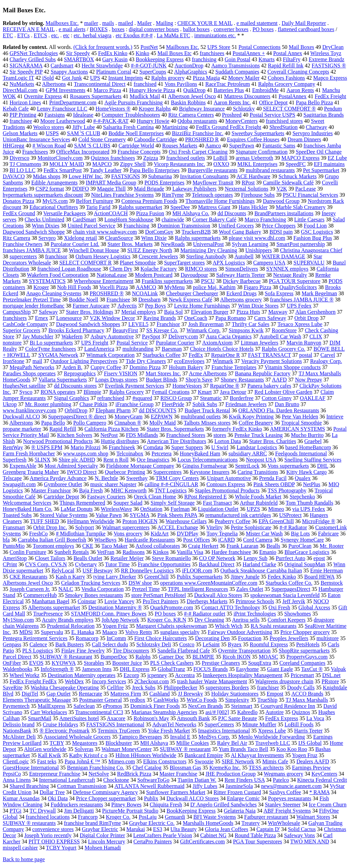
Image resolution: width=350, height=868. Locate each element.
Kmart (205, 392)
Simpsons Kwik (246, 330)
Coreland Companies (302, 663)
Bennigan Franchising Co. (96, 768)
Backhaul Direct (216, 564)
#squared (142, 398)
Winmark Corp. (203, 330)
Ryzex (235, 644)
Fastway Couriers (106, 497)
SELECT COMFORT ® (289, 109)
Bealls (273, 546)
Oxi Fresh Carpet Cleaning (198, 152)
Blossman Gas (185, 768)
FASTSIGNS (125, 176)
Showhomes (298, 614)
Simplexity (237, 700)
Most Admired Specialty (71, 466)
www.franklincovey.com (30, 410)
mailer (91, 23)
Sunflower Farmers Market (176, 792)
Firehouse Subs (258, 195)
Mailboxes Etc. (62, 23)
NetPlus (312, 484)
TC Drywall (43, 811)
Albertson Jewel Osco (192, 96)
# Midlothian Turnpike (81, 534)
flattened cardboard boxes (306, 29)
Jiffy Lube (84, 127)
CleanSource (119, 238)
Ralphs (143, 657)
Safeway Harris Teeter (241, 275)
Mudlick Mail (145, 96)
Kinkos (161, 552)
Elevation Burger (210, 312)
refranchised (111, 398)
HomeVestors (187, 386)
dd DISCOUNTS (158, 410)
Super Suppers (187, 447)
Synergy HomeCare (302, 540)
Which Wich (229, 626)
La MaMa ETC (174, 35)
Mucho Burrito (307, 435)
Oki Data (58, 798)
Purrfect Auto (290, 558)
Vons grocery (128, 534)
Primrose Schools (255, 601)
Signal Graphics (72, 398)
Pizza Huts (248, 312)
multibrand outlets (201, 417)
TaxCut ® (312, 669)
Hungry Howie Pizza (152, 90)
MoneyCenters (241, 121)
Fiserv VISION (121, 373)
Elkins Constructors (165, 761)
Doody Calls (301, 688)
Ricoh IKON (237, 657)
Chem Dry (121, 269)
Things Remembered (82, 503)
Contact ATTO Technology (231, 607)
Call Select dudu (110, 644)
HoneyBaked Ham (200, 454)
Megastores (85, 743)
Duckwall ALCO (21, 417)
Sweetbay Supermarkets (258, 133)
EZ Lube (337, 158)
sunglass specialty (180, 632)
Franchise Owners (23, 244)
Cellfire (115, 688)
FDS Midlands (142, 435)
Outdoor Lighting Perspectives (84, 361)
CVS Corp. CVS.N (46, 564)
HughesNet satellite (24, 386)
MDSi (26, 632)
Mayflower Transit (213, 183)
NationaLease (112, 275)
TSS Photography (287, 490)
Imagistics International (224, 731)
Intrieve (335, 417)
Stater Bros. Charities (273, 441)
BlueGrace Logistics (307, 552)
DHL (323, 466)
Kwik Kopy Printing (251, 417)
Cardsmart (62, 66)
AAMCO (146, 287)
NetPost (109, 435)
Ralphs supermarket (140, 207)
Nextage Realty (290, 275)
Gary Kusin (115, 59)
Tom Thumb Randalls (309, 503)
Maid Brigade (149, 189)
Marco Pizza (107, 90)
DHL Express (134, 669)
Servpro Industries (313, 133)
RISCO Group (176, 398)
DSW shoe (140, 583)
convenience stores (53, 829)
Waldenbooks (18, 669)
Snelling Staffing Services (313, 460)
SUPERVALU (309, 263)
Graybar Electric (100, 829)
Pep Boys (155, 306)
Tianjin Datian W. (197, 780)
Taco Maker (115, 546)
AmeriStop (15, 558)
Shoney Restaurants (243, 380)
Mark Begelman (320, 293)
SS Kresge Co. (162, 330)
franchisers (15, 318)
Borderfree (241, 398)
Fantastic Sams (279, 146)
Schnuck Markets (298, 176)
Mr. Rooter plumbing (48, 404)
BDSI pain (281, 232)
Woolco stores (49, 127)
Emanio (268, 552)
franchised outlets (185, 158)
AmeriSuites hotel (79, 718)
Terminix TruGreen (119, 731)
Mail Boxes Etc (175, 53)
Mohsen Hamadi (103, 848)
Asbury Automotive (112, 336)
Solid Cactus (302, 829)
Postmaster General (101, 700)
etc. (55, 35)
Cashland (160, 694)
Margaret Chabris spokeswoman (171, 626)
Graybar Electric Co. (152, 823)
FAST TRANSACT (270, 355)
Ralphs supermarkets (198, 238)
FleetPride (173, 404)
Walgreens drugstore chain (284, 681)
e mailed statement (257, 23)
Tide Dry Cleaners (146, 361)
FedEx (196, 355)
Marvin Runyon (304, 343)
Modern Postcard (154, 275)
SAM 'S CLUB (84, 133)
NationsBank (17, 731)
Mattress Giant (214, 207)
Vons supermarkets (288, 466)
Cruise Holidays (60, 724)
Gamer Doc (172, 657)
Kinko (143, 53)
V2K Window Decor (112, 318)
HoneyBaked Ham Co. (28, 509)
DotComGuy (159, 232)
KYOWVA (64, 663)
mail (37, 361)
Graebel (313, 441)
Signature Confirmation (262, 152)
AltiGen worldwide (45, 749)
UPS (95, 78)
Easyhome (248, 669)
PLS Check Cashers (172, 663)
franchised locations (48, 817)
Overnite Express (43, 96)
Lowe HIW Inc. (86, 176)
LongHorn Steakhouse (129, 219)
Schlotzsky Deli (154, 644)
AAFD (279, 380)
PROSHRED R (202, 139)
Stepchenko (302, 497)
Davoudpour (194, 275)
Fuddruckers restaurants (77, 805)
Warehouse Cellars (186, 521)
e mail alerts (72, 29)
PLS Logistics (38, 651)
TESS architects (266, 768)
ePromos (112, 706)
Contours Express (226, 484)
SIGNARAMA (26, 66)
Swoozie (204, 761)
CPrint (10, 564)
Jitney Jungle (245, 577)
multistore (328, 638)
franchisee (21, 121)
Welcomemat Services (27, 503)
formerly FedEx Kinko (237, 429)
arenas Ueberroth (255, 158)
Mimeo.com (122, 761)
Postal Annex (288, 53)
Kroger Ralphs (155, 109)
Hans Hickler (253, 207)
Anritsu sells (246, 620)
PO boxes (263, 29)
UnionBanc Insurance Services (36, 139)
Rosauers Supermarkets (96, 96)
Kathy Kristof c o (88, 755)
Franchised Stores (186, 435)
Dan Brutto (287, 404)
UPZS (253, 509)
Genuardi (175, 817)
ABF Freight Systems (287, 811)
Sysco (26, 392)
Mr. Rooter (332, 546)
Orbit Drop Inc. (50, 527)
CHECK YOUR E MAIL (205, 23)
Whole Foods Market (258, 497)
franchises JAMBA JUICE (32, 250)
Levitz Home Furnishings (202, 306)
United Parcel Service (92, 226)
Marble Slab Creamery (301, 207)
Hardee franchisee (231, 552)
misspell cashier (20, 848)
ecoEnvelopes (189, 361)
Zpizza (151, 158)
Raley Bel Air (232, 743)
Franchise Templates (234, 367)
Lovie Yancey (119, 601)
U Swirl (220, 447)
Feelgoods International (301, 454)
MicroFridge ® (319, 521)
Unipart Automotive (229, 478)
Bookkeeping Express (160, 59)
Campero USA (269, 263)
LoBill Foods (299, 724)
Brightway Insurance (202, 109)
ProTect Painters (160, 601)
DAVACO (14, 176)
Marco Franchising (265, 219)
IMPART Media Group (111, 183)
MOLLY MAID (67, 164)
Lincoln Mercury (106, 841)
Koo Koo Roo (292, 749)
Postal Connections (260, 47)
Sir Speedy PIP (26, 72)
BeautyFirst (125, 330)
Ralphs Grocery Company (287, 84)
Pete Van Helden (300, 417)
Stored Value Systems (64, 515)
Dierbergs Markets (207, 601)
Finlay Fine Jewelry (83, 651)
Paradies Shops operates (29, 373)
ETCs (23, 35)
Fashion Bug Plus (313, 238)
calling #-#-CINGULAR (171, 484)
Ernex (41, 318)
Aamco (213, 146)
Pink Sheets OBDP (274, 484)
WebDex (74, 681)
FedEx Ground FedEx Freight (229, 127)
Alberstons (21, 423)
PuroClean (300, 546)
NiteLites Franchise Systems (123, 195)
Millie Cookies (193, 743)
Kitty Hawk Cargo (307, 472)
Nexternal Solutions (246, 189)
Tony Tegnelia (222, 534)
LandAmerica (99, 349)
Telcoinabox (130, 454)
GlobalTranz (171, 669)
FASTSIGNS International (115, 724)
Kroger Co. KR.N (167, 620)
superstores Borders (227, 688)
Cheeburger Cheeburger (192, 293)
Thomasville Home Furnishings (220, 201)
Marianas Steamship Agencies (164, 712)
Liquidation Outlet (218, 509)
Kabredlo (247, 712)
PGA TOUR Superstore (295, 281)
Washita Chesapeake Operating (65, 688)
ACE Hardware (253, 176)
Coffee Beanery (256, 423)
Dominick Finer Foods (155, 706)
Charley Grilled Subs (33, 59)
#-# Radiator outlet (205, 614)
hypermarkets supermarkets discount (43, 195)
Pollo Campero (90, 423)
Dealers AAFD (313, 761)
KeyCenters (324, 774)
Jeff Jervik (294, 601)
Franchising (136, 226)
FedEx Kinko (113, 53)
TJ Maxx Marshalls (307, 700)
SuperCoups (153, 72)
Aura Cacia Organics (229, 336)
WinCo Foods (202, 700)
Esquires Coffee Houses (253, 139)
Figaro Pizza (257, 287)
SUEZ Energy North (150, 250)
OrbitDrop (76, 410)
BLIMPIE (203, 657)
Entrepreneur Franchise (55, 774)
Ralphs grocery (168, 78)
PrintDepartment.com (73, 102)
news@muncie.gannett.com (291, 786)
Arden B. (72, 367)
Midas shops (46, 176)
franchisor (56, 256)
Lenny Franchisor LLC (62, 109)
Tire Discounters (131, 651)
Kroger (41, 287)
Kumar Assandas (21, 798)
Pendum (333, 109)
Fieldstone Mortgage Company (140, 466)
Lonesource (69, 318)
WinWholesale (284, 823)
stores (220, 435)
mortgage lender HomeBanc (33, 306)
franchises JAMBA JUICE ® (302, 300)
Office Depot (273, 102)
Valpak (338, 669)
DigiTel (30, 694)
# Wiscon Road (49, 146)
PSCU (208, 281)
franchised (145, 84)
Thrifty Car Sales (251, 324)
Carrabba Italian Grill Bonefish (52, 540)
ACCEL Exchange (178, 527)
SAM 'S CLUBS (92, 146)
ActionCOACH (111, 213)
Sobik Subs (205, 404)
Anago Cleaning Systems (54, 293)
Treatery (251, 823)
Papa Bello (53, 423)
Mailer (144, 23)
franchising (204, 59)
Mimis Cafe (275, 761)
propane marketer (22, 429)
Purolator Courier (175, 343)
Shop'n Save (199, 380)
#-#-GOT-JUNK (149, 66)
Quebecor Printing (125, 472)
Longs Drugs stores (116, 380)
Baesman (172, 349)
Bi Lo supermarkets (51, 343)
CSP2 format (50, 189)
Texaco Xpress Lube (300, 324)
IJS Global (310, 743)
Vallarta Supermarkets (63, 380)
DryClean (333, 47)
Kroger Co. (118, 817)
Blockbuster (119, 743)
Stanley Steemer (283, 805)
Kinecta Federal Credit (322, 780)
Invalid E (180, 737)
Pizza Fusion (150, 213)
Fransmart (14, 527)
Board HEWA (319, 577)
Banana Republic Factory (263, 373)
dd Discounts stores (75, 386)
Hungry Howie (153, 121)
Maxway (278, 312)
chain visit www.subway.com (105, 232)
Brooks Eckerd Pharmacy (77, 330)
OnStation (151, 509)
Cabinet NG (213, 835)
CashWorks (166, 700)
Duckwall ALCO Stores (193, 798)
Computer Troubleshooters (131, 115)
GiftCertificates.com (203, 841)
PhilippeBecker (181, 688)
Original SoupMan (305, 564)
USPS (52, 133)
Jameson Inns (97, 669)
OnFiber (12, 663)
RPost (248, 183)
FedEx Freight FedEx (33, 681)
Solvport (85, 527)
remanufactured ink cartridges (238, 515)
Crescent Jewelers (158, 256)
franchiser (268, 688)
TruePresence (48, 614)
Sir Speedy (78, 53)
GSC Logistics (317, 232)
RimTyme (173, 195)
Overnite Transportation (244, 651)
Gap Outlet (59, 694)
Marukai (136, 829)
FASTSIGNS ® (329, 66)
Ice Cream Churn (327, 805)
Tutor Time (117, 564)
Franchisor (168, 324)
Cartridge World (136, 146)
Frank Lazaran (243, 546)
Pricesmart (302, 675)
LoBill (220, 158)
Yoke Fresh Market (169, 731)
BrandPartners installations (284, 213)
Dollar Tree (52, 792)
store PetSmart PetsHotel (159, 595)
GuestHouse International (31, 768)
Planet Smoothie (138, 263)
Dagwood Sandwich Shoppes (88, 324)
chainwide (173, 219)
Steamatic (211, 398)
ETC (8, 35)
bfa (6, 540)
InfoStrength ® (57, 669)
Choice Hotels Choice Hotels (222, 349)
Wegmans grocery (284, 774)
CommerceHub (40, 595)
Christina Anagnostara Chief (311, 250)
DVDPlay (187, 534)
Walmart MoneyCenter (127, 749)
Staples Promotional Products (227, 490)
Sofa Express (279, 293)
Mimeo (276, 509)
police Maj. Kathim (214, 287)
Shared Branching (29, 786)
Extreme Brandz (326, 59)
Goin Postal (237, 59)
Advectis (127, 306)
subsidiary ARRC (248, 454)
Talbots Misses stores (207, 423)
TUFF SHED (45, 521)
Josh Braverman (206, 324)
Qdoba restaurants (197, 121)
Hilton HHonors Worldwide (146, 755)
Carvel (328, 355)
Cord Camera (258, 540)
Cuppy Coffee (106, 367)
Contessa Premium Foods (149, 201)
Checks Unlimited (44, 219)
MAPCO (102, 164)
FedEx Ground (19, 213)
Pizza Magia (206, 78)
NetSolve (99, 774)
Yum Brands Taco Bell (244, 749)
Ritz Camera (16, 238)
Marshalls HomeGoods (208, 823)
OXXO (221, 164)
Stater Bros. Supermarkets (175, 429)
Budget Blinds (162, 380)
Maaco (110, 632)
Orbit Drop (306, 318)
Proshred (232, 115)
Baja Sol (173, 312)
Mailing (165, 23)
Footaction (250, 638)
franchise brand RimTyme (92, 823)
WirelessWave (116, 509)
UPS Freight (95, 343)
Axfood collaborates (158, 546)
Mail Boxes (301, 47)
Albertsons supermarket (54, 607)
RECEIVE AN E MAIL (29, 29)
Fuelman (180, 509)
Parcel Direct (17, 657)
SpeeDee (180, 207)
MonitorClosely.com (60, 158)
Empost (275, 694)
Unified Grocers (236, 226)
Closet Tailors (50, 558)
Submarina (160, 176)
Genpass (12, 644)
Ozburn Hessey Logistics (103, 256)
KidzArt (160, 534)
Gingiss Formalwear (205, 466)
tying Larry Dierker (115, 577)
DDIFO (80, 189)
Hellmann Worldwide (91, 521)
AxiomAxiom (218, 343)
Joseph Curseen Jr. (30, 589)
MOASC (268, 657)
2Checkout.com (152, 681)
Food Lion (315, 226)
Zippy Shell (133, 164)
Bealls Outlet (88, 558)
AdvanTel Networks (174, 724)
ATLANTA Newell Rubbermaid (150, 786)
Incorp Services (109, 681)
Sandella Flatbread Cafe (184, 651)
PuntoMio (14, 546)
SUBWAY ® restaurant (185, 749)
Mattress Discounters (247, 96)
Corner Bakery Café (214, 219)
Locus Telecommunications (208, 460)
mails (108, 23)
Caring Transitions (258, 472)
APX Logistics (229, 263)
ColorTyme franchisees (51, 349)
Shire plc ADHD (77, 460)
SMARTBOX (79, 59)
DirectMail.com (20, 90)
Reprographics (80, 373)
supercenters (23, 256)
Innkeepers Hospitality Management (243, 675)
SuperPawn (242, 146)
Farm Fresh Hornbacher (29, 454)
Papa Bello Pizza (314, 102)
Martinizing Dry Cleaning (209, 250)
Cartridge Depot (62, 497)
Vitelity (214, 527)
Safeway (48, 312)
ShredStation (284, 127)
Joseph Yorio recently (48, 835)
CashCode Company (25, 324)
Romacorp (87, 638)
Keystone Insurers (210, 472)
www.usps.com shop (86, 454)
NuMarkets (22, 84)
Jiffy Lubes (205, 786)
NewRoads (173, 244)
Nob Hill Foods (74, 287)
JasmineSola (239, 786)
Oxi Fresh (279, 607)
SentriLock (247, 466)
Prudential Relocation (71, 626)
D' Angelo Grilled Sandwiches (224, 805)
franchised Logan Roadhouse (69, 269)
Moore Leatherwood (63, 121)
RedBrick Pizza (134, 774)
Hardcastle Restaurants (150, 540)
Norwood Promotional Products (58, 441)
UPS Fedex (299, 306)
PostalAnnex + (249, 53)
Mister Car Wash (264, 534)
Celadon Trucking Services (91, 583)
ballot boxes (196, 29)
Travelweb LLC (273, 743)
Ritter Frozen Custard (237, 792)
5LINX (42, 460)
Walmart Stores (313, 817)
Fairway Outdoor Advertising (240, 632)
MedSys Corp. (214, 737)
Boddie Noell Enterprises (136, 133)
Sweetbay (137, 478)
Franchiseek (122, 447)
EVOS (36, 663)
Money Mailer (244, 78)
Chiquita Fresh (166, 805)
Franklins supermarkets (167, 281)
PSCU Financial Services (311, 195)
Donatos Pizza (18, 201)
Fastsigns (55, 115)
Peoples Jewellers (289, 638)
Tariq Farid (98, 207)
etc (66, 35)
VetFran (106, 552)
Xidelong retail (80, 238)
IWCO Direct (82, 472)
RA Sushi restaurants (273, 626)
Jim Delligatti (79, 811)
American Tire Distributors (177, 441)
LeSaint (211, 644)
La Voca (315, 718)
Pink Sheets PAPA (177, 515)
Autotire (275, 712)
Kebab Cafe (16, 109)
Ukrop (10, 404)
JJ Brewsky (191, 694)
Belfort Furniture (95, 201)
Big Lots (300, 534)
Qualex (302, 478)
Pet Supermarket (321, 170)
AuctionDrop (189, 66)
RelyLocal (63, 571)
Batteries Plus (229, 90)
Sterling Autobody (206, 256)
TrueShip (267, 700)
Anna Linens (17, 780)
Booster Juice (127, 663)
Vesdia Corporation (103, 589)
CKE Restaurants (29, 577)
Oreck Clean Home (155, 497)
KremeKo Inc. (225, 768)
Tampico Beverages (140, 737)
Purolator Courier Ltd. (75, 244)
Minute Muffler (259, 724)
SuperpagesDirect (291, 589)
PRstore (330, 681)
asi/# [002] (217, 712)
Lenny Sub (256, 558)
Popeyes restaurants (290, 798)
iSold (48, 78)
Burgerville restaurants (213, 170)
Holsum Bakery (186, 367)
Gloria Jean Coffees (226, 829)
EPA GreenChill (276, 521)
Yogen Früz (115, 626)
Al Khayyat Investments (257, 755)
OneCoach (196, 318)
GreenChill (156, 577)
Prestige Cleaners (221, 663)
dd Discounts (232, 213)
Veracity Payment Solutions (271, 361)
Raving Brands (160, 318)
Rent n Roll (116, 460)
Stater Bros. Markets (130, 244)
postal (306, 355)
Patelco (281, 780)
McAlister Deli (19, 737)
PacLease (306, 189)
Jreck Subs (144, 688)
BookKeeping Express (191, 811)
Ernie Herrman (326, 571)
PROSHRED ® (107, 293)
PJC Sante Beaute (238, 718)
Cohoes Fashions (286, 78)
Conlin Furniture (28, 552)
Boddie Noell (84, 300)
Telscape (12, 478)
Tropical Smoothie (302, 423)
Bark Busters (70, 644)
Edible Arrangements (55, 183)
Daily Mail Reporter (304, 23)
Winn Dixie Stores (258, 306)
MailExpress (51, 706)
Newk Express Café (191, 300)
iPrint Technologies (255, 614)
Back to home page (24, 859)
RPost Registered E (205, 497)
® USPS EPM (47, 447)
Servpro (47, 238)
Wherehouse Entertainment (104, 281)
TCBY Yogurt (61, 848)
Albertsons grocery (241, 300)
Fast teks (46, 761)
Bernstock (332, 583)
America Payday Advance (58, 478)
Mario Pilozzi (85, 447)
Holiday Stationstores (235, 694)
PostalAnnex (293, 96)
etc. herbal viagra (93, 35)
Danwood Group (281, 201)
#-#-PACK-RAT (111, 121)
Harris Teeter (308, 731)
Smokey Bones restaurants (94, 595)
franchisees (212, 53)
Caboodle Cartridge (156, 139)
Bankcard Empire (204, 755)
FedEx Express (282, 718)
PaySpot (151, 336)
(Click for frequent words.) (103, 47)
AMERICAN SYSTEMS (298, 429)
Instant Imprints (126, 78)
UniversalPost (208, 244)
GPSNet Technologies (34, 53)
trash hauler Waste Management (212, 681)
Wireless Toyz (326, 53)
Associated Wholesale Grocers (77, 737)
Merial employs (139, 312)
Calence (38, 644)
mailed (126, 23)
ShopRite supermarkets (304, 651)
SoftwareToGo (153, 780)
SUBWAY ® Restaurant (66, 657)
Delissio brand (19, 724)
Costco (187, 644)
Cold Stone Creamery (102, 139)
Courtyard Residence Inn (288, 706)
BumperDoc (114, 657)
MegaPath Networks (32, 367)
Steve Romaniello (171, 558)
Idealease (83, 115)
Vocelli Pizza (113, 287)
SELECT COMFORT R (85, 263)
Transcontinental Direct (100, 84)
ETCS (41, 35)
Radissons (133, 552)
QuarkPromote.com (172, 607)
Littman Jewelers (259, 343)
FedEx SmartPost (63, 170)
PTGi (16, 811)
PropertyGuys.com (307, 657)
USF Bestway (97, 571)
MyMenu (175, 287)
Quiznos (301, 712)
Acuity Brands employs (68, 620)
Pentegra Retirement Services (35, 638)
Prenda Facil (273, 478)
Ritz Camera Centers (191, 115)
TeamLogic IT (18, 78)
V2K (282, 189)
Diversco (19, 158)
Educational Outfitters (54, 207)
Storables (94, 663)
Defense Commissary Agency (105, 792)
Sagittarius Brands (324, 115)
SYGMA (140, 515)
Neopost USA (261, 460)
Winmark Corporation (111, 355)
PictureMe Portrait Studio (130, 811)
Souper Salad (128, 503)
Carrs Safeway (270, 318)
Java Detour (233, 392)
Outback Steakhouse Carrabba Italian (261, 571)
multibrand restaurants (270, 170)
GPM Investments (66, 90)
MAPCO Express (300, 158)
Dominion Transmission (184, 226)
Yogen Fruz (305, 755)
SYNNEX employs (287, 269)
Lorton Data (228, 441)
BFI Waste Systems (215, 817)
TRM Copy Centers (177, 478)
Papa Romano (231, 318)
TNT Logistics (171, 490)
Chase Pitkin (93, 404)
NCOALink (145, 293)
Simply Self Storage (173, 503)
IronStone (14, 361)
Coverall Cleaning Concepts (298, 72)
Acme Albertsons (208, 373)
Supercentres (168, 472)
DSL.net (332, 675)
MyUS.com (55, 201)
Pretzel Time (146, 589)
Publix (151, 798)
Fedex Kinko (282, 577)
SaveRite (13, 688)
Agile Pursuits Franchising (133, 102)
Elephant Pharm (113, 410)
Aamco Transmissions (235, 66)
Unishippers (259, 250)
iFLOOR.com (197, 571)
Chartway (317, 127)
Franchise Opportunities (164, 564)
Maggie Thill (111, 189)
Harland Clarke (259, 564)
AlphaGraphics (191, 72)
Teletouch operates (212, 195)
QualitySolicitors (298, 287)
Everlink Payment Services (134, 386)
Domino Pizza (145, 367)
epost (319, 558)
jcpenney (157, 675)
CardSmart (84, 219)
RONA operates (58, 392)
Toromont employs (53, 546)
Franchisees (35, 152)
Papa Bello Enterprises (154, 170)
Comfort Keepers (287, 620)
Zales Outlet (250, 589)
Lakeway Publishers (194, 189)
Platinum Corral (114, 72)
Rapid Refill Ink (286, 66)
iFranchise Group (135, 404)
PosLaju (148, 817)
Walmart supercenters (126, 527)
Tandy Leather (106, 170)
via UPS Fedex (309, 509)
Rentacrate (90, 694)
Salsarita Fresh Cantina (129, 127)
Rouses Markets (180, 146)
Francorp (88, 817)
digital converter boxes (154, 29)
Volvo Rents (138, 632)
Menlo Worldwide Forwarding (272, 737)
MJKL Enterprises (257, 164)
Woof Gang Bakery (240, 232)
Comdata (153, 447)
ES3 (158, 829)
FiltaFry (292, 59)
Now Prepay (309, 380)
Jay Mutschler (38, 336)
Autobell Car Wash (280, 336)
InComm (116, 638)
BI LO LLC (23, 170)
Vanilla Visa (190, 552)
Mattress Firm (126, 694)
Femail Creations (171, 392)
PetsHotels (308, 644)
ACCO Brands (307, 694)
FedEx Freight (331, 96)
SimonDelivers (242, 269)
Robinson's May (151, 718)
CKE (88, 546)
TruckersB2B (196, 232)
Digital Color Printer (102, 835)
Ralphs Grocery (127, 392)
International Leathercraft (67, 780)
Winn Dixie (154, 238)
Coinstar (87, 601)
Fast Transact (217, 503)
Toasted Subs (17, 515)
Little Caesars (309, 219)
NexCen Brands (205, 706)
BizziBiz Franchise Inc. (198, 133)
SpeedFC (296, 164)
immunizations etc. (215, 35)
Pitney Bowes (126, 805)
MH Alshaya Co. (191, 213)
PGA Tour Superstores (258, 841)
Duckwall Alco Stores (218, 595)
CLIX (316, 336)
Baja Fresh (91, 490)
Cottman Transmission (82, 786)
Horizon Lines (25, 102)
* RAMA (319, 792)
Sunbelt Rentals (72, 552)
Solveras (84, 749)
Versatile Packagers (64, 213)
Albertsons (54, 84)
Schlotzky (244, 109)
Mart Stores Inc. (163, 373)
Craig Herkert (203, 546)
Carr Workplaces (49, 712)
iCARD (226, 540)
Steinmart (242, 706)
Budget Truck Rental (207, 410)
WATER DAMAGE (283, 256)
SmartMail (40, 718)
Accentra (185, 675)
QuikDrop (194, 90)
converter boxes (231, 29)
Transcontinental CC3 (99, 712)
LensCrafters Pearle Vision (163, 835)
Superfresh (15, 460)
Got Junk (72, 78)
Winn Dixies (46, 226)
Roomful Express (269, 644)
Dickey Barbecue (242, 281)
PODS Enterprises (165, 183)
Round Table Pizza (255, 835)
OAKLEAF (313, 398)
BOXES (98, 29)
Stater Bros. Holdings (90, 312)
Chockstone (116, 780)
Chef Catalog (147, 768)
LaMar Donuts (77, 509)
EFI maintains (329, 164)
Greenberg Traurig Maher (31, 472)
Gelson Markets (20, 133)
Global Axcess (314, 607)
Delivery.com (183, 336)
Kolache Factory (159, 269)
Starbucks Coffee (162, 355)
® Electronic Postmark (65, 731)
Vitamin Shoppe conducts (293, 367)
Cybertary (86, 564)
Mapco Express (330, 78)
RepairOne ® (225, 386)
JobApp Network (120, 620)
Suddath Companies (237, 72)
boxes (118, 29)
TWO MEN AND (310, 841)
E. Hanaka (83, 632)
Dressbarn (150, 300)
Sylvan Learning (250, 244)
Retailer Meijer (127, 558)
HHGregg (14, 146)
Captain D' (268, 829)
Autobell (244, 256)
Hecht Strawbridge (102, 66)
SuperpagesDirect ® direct (77, 417)
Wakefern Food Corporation (58, 275)
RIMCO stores (201, 269)
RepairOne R (226, 355)
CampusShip (17, 312)
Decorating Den (213, 638)
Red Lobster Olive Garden (283, 392)
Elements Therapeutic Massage (37, 700)
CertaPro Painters (152, 841)
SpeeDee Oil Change (319, 152)
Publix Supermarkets (200, 577)
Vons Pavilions (181, 84)
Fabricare (328, 534)
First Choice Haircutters (161, 638)
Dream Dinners (304, 139)
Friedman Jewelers (246, 404)
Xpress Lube (272, 731)
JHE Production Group (231, 774)
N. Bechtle (106, 478)
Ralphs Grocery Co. (284, 349)
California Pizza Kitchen (111, 429)
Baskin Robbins (188, 102)
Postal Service (132, 343)
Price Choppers (279, 226)
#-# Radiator (293, 527)
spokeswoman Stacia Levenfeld (285, 595)
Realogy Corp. (326, 361)
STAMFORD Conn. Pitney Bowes (109, 614)
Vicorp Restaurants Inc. (180, 164)
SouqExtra (260, 663)
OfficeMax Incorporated (83, 152)
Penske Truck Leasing (259, 435)
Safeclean (84, 706)
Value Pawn (109, 515)
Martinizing (175, 127)
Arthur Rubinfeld (259, 503)
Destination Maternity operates (81, 675)
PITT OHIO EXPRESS (54, 841)
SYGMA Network (58, 355)
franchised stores (284, 121)
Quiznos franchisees (113, 158)
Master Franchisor (51, 490)
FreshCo (38, 534)
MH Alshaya (154, 743)
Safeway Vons (300, 835)
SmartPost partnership (301, 244)
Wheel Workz (25, 675)
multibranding (138, 349)
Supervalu (52, 632)
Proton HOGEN (140, 521)
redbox (138, 700)
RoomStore (284, 330)
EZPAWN (162, 417)
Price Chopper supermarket (106, 798)
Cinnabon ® (128, 423)
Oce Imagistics (153, 460)
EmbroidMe (265, 90)
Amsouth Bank (193, 718)
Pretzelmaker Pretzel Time (32, 300)
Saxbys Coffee (285, 792)
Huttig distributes (120, 441)
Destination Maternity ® (115, 607)
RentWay (13, 447)
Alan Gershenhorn (315, 312)
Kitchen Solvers (75, 435)
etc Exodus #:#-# (134, 35)
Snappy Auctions (69, 72)
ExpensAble (23, 466)
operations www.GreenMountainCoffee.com (209, 583)
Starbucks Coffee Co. (289, 583)
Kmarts (266, 59)
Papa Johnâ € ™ (82, 761)
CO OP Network (217, 558)
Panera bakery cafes (269, 386)
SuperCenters (219, 724)
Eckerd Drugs (241, 293)
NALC (66, 589)
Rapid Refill (63, 429)
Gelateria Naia (240, 811)
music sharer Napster (113, 484)
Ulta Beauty (184, 829)
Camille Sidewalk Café (288, 183)
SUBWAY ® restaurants (29, 823)
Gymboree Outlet (63, 484)
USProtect (291, 515)
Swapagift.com (19, 484)
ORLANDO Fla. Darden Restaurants (279, 410)
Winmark (223, 361)
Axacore (116, 718)
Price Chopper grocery (305, 632)
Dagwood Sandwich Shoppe (34, 232)
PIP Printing (23, 115)
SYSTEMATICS (47, 281)
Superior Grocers (22, 330)
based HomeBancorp (308, 447)
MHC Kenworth (129, 490)
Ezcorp (131, 675)
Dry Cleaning (209, 620)
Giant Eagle (280, 669)
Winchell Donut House (94, 250)
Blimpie (92, 392)
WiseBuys (105, 540)
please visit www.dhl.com (257, 238)
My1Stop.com (18, 620)
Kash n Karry (70, 577)
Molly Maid (163, 423)
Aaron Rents (300, 90)
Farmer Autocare (91, 306)
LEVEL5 (139, 324)
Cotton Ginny (277, 398)
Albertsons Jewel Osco (28, 583)
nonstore (12, 343)
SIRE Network (238, 761)
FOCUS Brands (211, 669)
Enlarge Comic (243, 798)
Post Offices (197, 540)
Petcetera (161, 454)
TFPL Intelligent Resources (198, 589)
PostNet (149, 47)
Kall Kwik (49, 755)
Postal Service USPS (273, 115)
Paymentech (16, 706)
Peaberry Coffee (233, 521)
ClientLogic (16, 761)
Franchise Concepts (139, 152)
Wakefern (72, 336)
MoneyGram (129, 417)
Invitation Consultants (204, 176)
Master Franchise (179, 774)
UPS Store (219, 47)
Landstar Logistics (257, 447)
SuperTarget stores (184, 263)
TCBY (57, 743)
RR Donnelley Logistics (147, 571)
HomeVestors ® (113, 109)
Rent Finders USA (245, 780)
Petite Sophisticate (251, 527)
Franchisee (118, 300)
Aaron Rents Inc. (232, 102)
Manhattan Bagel (51, 601)
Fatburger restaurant (266, 817)
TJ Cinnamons (25, 164)
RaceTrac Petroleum (228, 84)
